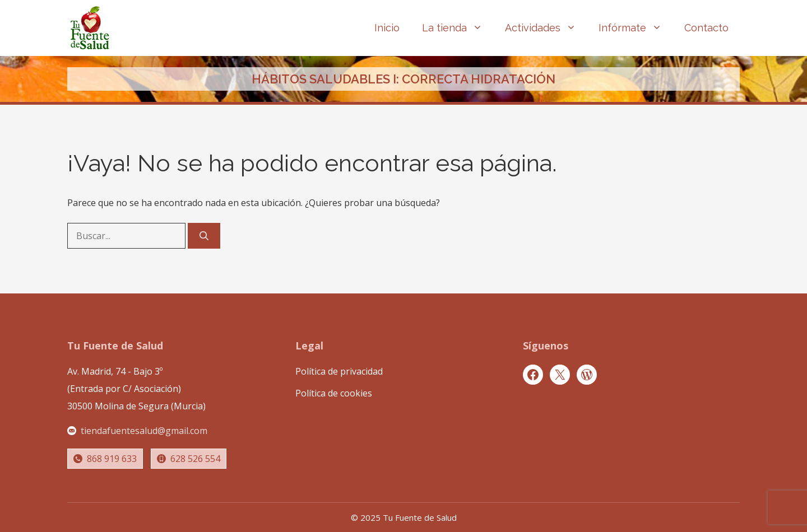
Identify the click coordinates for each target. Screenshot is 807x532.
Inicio (387, 28)
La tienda (458, 28)
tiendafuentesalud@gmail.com (144, 431)
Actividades (546, 28)
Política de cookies (334, 393)
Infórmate (636, 28)
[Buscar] (204, 236)
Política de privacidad (339, 371)
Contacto (706, 28)
